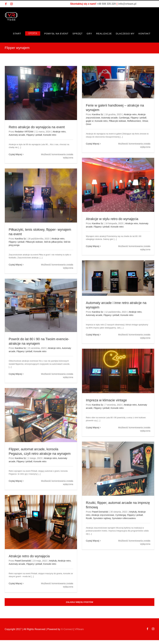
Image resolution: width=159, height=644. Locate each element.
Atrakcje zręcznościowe (103, 515)
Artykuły (133, 512)
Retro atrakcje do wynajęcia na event (37, 127)
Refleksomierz (134, 121)
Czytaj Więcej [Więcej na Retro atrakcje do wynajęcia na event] (15, 154)
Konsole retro (50, 135)
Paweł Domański (100, 512)
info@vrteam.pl (127, 4)
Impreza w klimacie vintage (107, 400)
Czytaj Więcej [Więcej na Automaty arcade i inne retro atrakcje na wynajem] (92, 335)
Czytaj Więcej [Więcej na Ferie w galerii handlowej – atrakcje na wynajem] (92, 144)
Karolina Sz (98, 114)
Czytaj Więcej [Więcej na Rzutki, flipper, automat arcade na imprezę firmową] (92, 541)
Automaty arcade (17, 135)
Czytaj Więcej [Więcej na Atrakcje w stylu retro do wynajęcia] (92, 246)
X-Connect (67, 629)
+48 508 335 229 (106, 4)
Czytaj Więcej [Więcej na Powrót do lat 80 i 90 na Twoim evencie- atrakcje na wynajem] (15, 374)
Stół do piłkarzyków (53, 242)
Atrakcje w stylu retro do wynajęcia (112, 219)
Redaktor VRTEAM (24, 132)
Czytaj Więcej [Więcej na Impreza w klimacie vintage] (92, 428)
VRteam (79, 629)
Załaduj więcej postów (79, 602)
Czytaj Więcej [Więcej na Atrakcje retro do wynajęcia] (15, 583)
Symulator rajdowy (102, 518)
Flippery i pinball (34, 135)
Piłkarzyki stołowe (117, 121)
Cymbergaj (124, 118)
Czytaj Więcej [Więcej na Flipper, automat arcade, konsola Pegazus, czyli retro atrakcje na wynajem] (15, 481)
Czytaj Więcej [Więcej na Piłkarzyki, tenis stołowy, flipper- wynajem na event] (15, 265)
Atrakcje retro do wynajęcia (29, 556)
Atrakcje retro (59, 132)
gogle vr (90, 121)
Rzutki (89, 518)
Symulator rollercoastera (124, 518)
